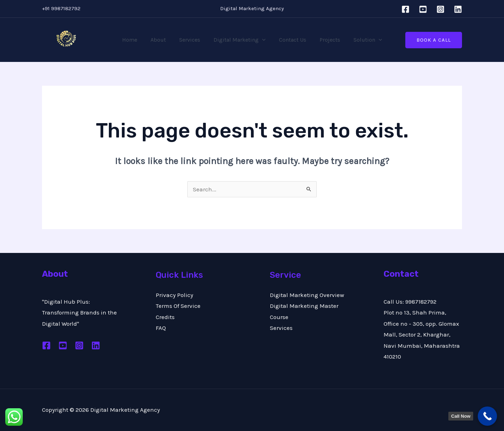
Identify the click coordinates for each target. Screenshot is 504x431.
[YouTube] (423, 9)
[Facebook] (405, 9)
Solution (362, 40)
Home (136, 40)
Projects (326, 40)
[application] (262, 40)
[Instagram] (440, 9)
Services (192, 40)
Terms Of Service (178, 306)
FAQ (161, 328)
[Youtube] (63, 345)
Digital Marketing (240, 40)
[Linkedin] (458, 9)
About (162, 40)
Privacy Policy (174, 295)
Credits (165, 317)
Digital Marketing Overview (307, 295)
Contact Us (290, 40)
